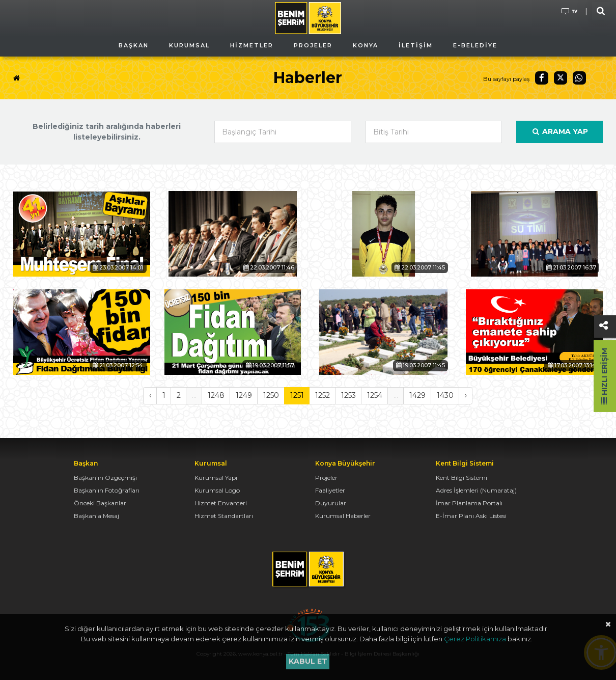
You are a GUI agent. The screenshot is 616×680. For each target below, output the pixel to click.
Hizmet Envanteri (221, 503)
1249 (244, 395)
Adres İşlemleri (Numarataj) (476, 490)
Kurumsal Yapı (216, 478)
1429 (417, 395)
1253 (348, 395)
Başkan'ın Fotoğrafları (107, 490)
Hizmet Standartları (224, 516)
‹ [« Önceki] (150, 395)
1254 (375, 395)
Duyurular (331, 503)
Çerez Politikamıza (475, 639)
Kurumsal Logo (217, 490)
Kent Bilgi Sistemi (461, 478)
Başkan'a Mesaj (96, 516)
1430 (445, 395)
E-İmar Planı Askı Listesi (471, 516)
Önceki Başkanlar (100, 503)
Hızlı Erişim (604, 376)
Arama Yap (559, 131)
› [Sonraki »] (466, 395)
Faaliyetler (330, 490)
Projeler (326, 478)
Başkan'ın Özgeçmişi (105, 478)
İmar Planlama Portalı (469, 503)
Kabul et (308, 661)
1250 (271, 395)
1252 (323, 395)
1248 (216, 395)
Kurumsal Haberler (343, 516)
